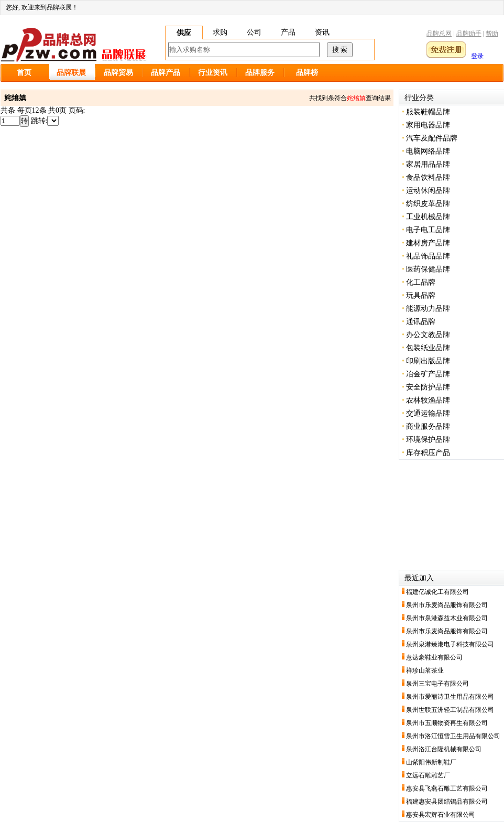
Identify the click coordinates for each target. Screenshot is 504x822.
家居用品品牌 (428, 164)
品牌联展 (71, 73)
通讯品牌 (421, 322)
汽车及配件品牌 (432, 138)
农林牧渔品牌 (428, 400)
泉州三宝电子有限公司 (437, 684)
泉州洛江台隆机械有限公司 (444, 749)
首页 (24, 73)
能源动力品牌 (428, 309)
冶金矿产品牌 (428, 374)
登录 (477, 56)
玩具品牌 (421, 295)
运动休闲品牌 (428, 191)
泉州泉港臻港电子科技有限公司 (450, 644)
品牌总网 (439, 34)
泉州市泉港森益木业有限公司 (447, 618)
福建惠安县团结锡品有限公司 (447, 802)
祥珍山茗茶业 (425, 670)
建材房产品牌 (428, 243)
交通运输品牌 (428, 413)
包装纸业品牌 (428, 348)
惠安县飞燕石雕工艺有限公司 (447, 788)
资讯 (322, 32)
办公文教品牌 (428, 335)
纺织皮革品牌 (428, 204)
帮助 (492, 34)
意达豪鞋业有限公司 (434, 657)
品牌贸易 (118, 73)
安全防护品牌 (428, 387)
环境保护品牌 (428, 440)
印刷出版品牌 (428, 361)
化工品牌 (421, 282)
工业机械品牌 (428, 217)
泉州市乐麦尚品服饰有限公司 (447, 605)
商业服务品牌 (428, 426)
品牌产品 (166, 73)
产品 (288, 32)
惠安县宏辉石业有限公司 (441, 815)
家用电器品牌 (428, 125)
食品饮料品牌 (428, 177)
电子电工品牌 (428, 230)
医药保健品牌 (428, 269)
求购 (220, 32)
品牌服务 (260, 73)
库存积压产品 (428, 453)
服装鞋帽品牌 (428, 112)
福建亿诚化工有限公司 (437, 592)
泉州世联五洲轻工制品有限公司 (450, 710)
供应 (184, 33)
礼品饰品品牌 (428, 256)
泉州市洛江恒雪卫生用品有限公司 (453, 736)
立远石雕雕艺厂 (428, 775)
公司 (254, 32)
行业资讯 (213, 73)
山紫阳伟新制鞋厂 (431, 762)
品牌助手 (469, 34)
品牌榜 (307, 73)
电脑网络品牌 (428, 151)
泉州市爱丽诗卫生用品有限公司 (450, 697)
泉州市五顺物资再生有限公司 (447, 723)
